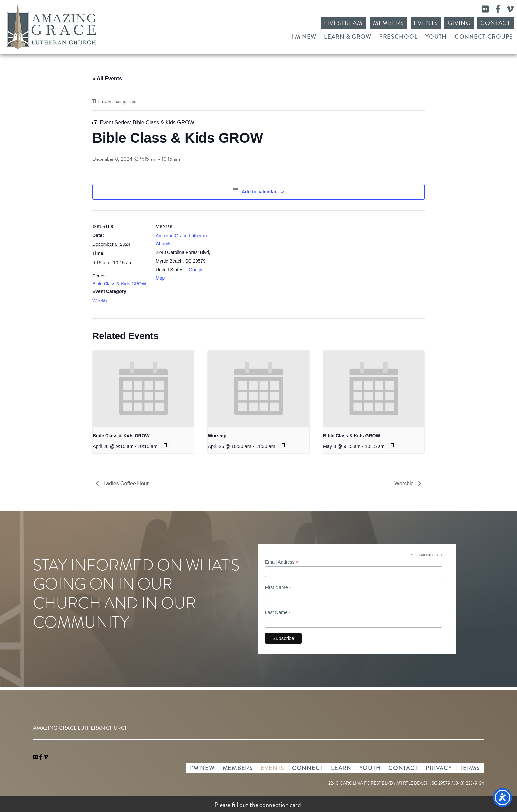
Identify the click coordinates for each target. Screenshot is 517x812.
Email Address (282, 562)
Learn (341, 768)
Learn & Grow (348, 37)
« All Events (107, 78)
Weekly (100, 301)
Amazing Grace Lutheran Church (51, 26)
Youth (436, 37)
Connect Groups (484, 37)
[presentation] (143, 389)
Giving (459, 23)
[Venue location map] (254, 256)
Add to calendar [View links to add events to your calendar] (259, 192)
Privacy (439, 768)
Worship (217, 436)
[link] (36, 757)
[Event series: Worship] (283, 445)
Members (388, 23)
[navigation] (46, 757)
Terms (470, 768)
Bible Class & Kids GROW (119, 284)
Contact (495, 23)
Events (426, 23)
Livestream (344, 23)
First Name (278, 587)
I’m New (304, 37)
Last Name (278, 613)
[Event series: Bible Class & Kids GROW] (165, 445)
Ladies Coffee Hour (125, 484)
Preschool (398, 37)
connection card (280, 805)
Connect (308, 768)
